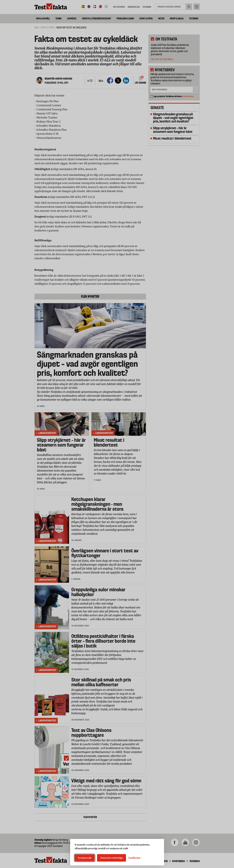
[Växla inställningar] (135, 858)
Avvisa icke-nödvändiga (112, 858)
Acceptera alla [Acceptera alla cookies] (85, 858)
